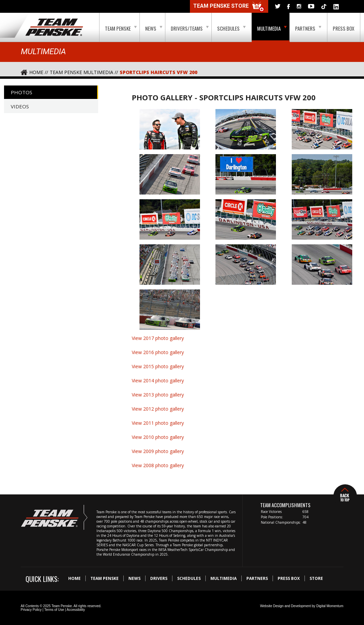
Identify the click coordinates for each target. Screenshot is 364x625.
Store (316, 578)
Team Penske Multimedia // (84, 72)
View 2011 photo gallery (158, 423)
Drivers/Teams (190, 28)
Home (74, 578)
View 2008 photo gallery (158, 465)
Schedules (231, 28)
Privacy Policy (31, 610)
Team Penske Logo (54, 28)
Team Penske (121, 28)
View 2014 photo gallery (158, 380)
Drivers (159, 578)
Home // (39, 72)
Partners (308, 28)
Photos (22, 92)
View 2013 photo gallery (158, 395)
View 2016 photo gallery (158, 352)
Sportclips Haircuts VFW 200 (158, 72)
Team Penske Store (229, 7)
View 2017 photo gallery (158, 338)
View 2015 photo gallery (158, 366)
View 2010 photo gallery (158, 437)
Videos (20, 106)
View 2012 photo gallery (158, 409)
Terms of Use (54, 610)
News (154, 28)
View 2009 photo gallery (158, 451)
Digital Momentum (330, 606)
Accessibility (76, 610)
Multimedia (272, 28)
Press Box (343, 28)
